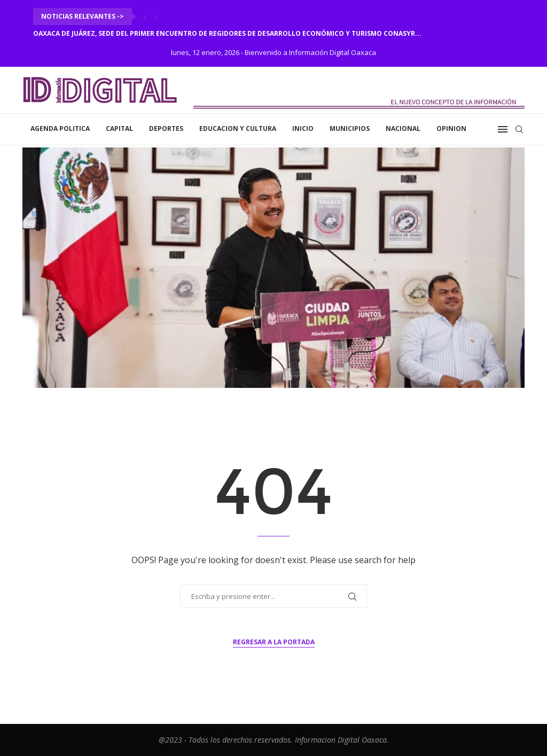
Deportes (166, 128)
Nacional (403, 128)
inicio (303, 128)
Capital (119, 128)
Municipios (350, 128)
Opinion (451, 128)
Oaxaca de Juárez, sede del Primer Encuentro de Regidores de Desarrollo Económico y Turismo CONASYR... (227, 33)
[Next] (155, 17)
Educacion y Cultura (238, 128)
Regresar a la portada (274, 642)
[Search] (519, 129)
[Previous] (145, 17)
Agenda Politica (60, 128)
